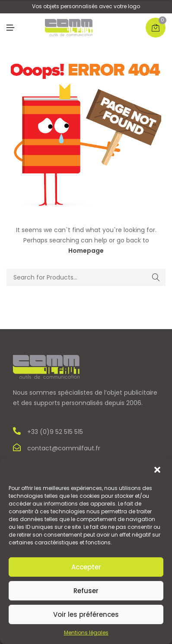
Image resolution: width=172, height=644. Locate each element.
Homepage (86, 251)
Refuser (86, 591)
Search (156, 277)
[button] (158, 471)
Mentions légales (86, 633)
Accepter (86, 567)
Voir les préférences (86, 614)
